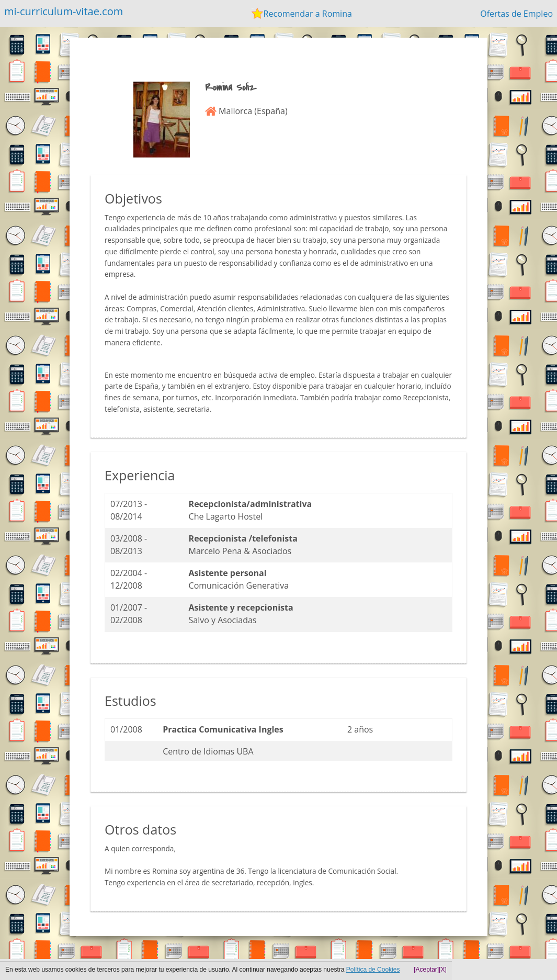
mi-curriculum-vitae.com (64, 11)
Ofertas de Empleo (516, 14)
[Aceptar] (426, 970)
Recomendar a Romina (308, 14)
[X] (443, 970)
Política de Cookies (373, 970)
